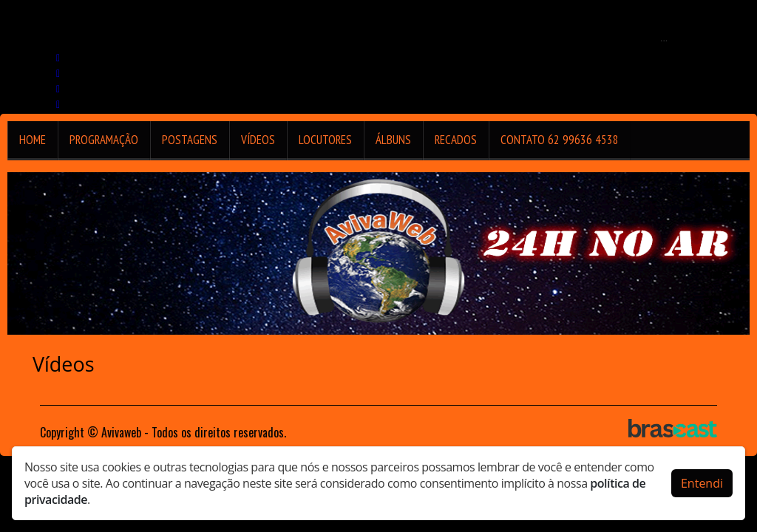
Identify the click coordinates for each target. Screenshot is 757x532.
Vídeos (258, 140)
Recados (456, 140)
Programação (104, 140)
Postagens (190, 140)
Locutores (325, 140)
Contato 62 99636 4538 (560, 140)
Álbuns (393, 140)
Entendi (702, 483)
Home (33, 140)
